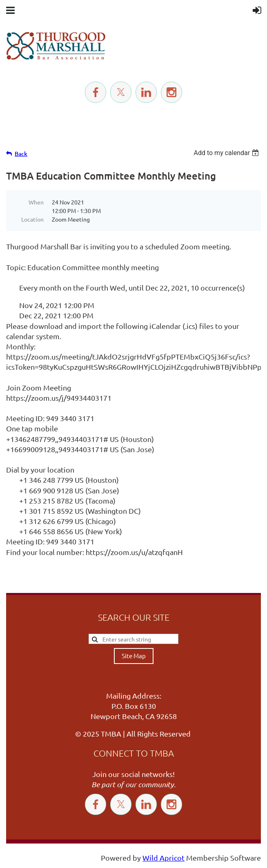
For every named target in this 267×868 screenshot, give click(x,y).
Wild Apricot (164, 858)
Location (32, 219)
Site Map (134, 656)
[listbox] (227, 153)
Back (21, 154)
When (36, 202)
